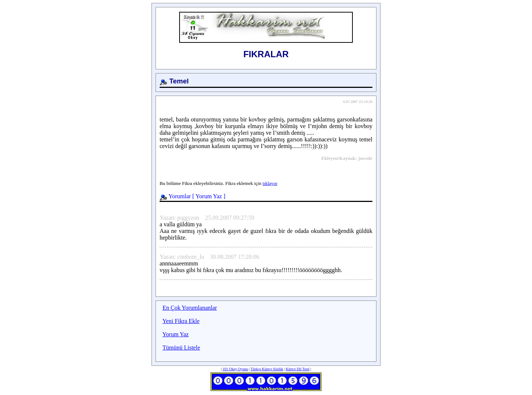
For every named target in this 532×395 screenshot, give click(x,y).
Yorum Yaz (209, 196)
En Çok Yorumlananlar (190, 308)
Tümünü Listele (181, 348)
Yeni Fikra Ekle (181, 321)
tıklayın (270, 183)
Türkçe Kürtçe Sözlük (267, 369)
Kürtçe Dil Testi (297, 369)
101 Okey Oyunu (235, 369)
